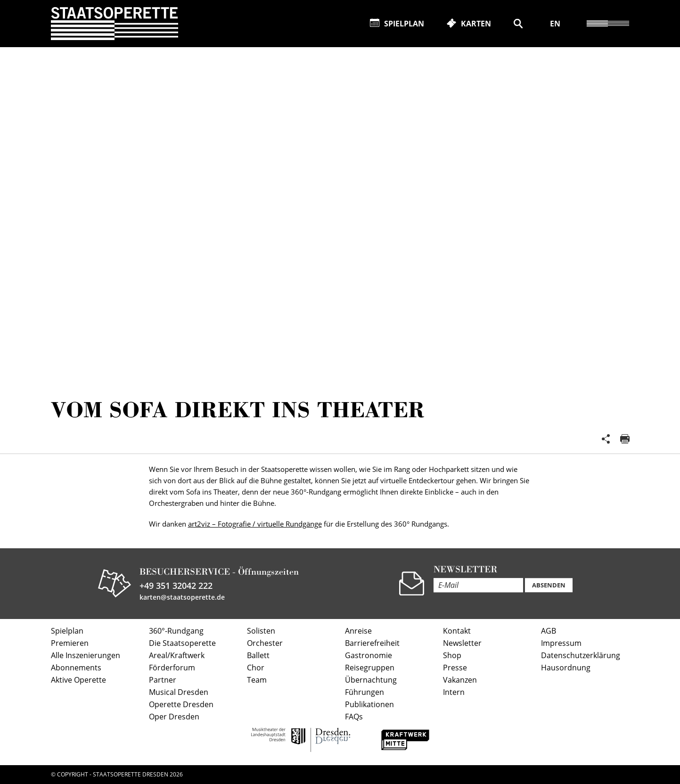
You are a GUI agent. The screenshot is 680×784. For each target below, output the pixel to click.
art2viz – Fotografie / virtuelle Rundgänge (255, 524)
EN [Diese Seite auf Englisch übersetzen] (555, 24)
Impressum (561, 643)
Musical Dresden (179, 692)
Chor (256, 668)
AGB (549, 631)
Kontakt (457, 631)
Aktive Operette (78, 680)
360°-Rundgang (176, 631)
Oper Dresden (174, 717)
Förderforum (172, 668)
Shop (452, 655)
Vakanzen (460, 680)
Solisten (261, 631)
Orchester (265, 643)
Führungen (365, 692)
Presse (455, 668)
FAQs (354, 717)
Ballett (258, 655)
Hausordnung (566, 668)
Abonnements (76, 668)
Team (257, 680)
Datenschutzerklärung (581, 655)
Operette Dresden (181, 704)
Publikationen (369, 704)
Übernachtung (371, 680)
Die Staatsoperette (182, 643)
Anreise (358, 631)
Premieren (70, 643)
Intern (454, 692)
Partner (163, 680)
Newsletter (462, 643)
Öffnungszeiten (268, 571)
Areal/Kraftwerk (177, 655)
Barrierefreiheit (372, 643)
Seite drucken (625, 439)
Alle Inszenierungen (86, 655)
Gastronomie (369, 655)
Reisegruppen (370, 668)
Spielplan (67, 631)
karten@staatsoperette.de (182, 597)
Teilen (606, 439)
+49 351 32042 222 (176, 586)
